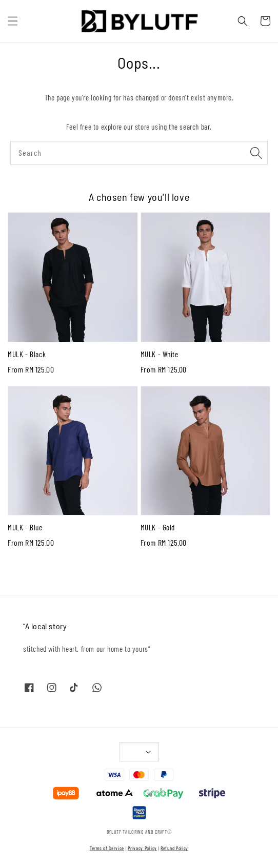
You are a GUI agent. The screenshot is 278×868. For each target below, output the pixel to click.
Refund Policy (174, 848)
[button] (13, 21)
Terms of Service (107, 848)
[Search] (256, 153)
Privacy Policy (142, 848)
